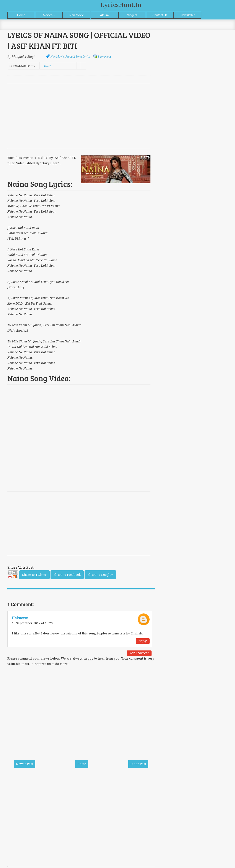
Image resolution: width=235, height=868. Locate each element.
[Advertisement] (79, 116)
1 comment (104, 57)
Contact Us (160, 15)
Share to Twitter (34, 575)
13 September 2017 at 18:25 (32, 623)
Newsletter (188, 15)
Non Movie (77, 15)
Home (21, 15)
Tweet (47, 66)
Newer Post (25, 764)
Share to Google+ (100, 575)
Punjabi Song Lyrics (78, 57)
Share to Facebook (67, 575)
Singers (132, 15)
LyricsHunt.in (121, 5)
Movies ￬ (49, 15)
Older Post (138, 764)
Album (104, 15)
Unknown (20, 618)
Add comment (139, 653)
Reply (143, 641)
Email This (13, 576)
